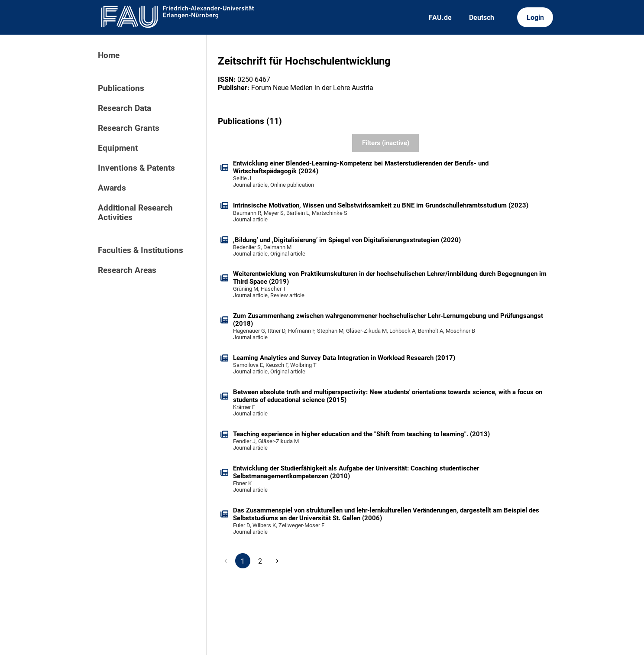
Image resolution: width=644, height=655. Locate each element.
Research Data (125, 108)
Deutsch (482, 18)
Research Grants (129, 128)
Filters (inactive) (386, 143)
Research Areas (127, 270)
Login (535, 18)
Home (109, 55)
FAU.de (440, 18)
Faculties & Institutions (141, 250)
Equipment (118, 148)
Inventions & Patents (136, 168)
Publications (121, 88)
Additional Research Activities (135, 213)
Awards (112, 188)
